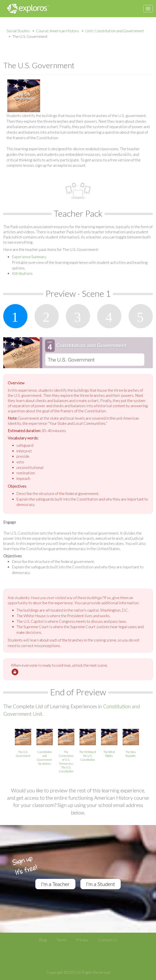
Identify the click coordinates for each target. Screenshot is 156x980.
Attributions (22, 273)
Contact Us (108, 940)
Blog (43, 940)
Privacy (82, 940)
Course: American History (58, 31)
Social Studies (18, 31)
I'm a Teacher (55, 884)
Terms (62, 940)
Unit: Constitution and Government (115, 31)
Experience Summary (29, 257)
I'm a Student (101, 884)
